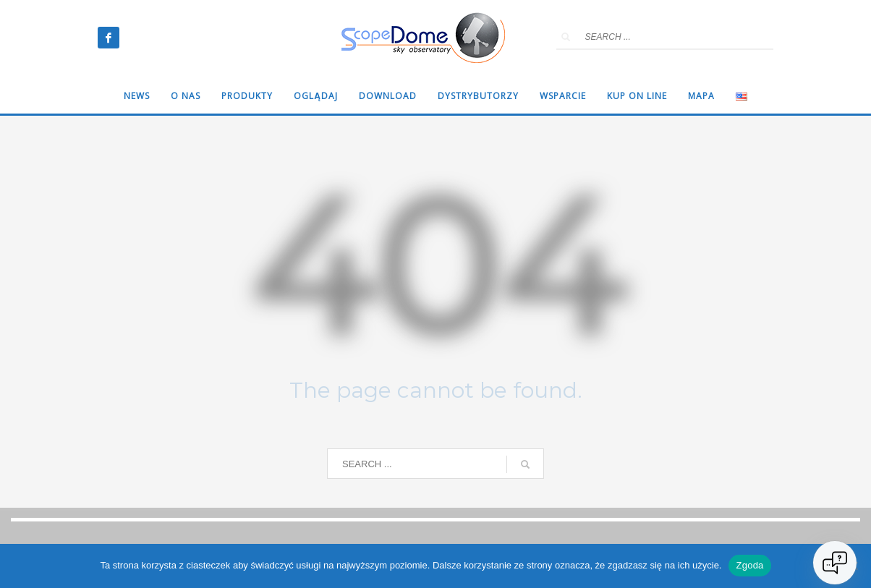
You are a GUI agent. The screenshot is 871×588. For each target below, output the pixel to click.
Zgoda (749, 565)
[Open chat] (835, 563)
